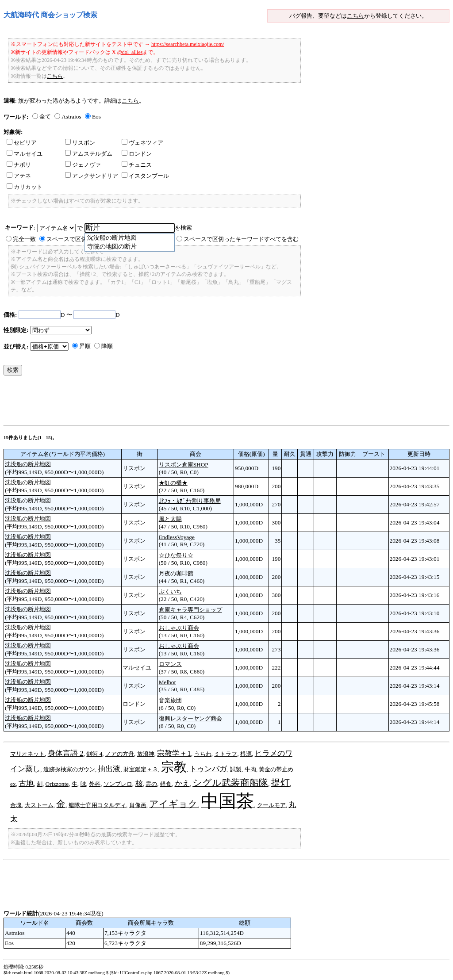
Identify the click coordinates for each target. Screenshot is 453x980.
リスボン (80, 143)
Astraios (71, 117)
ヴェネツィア (142, 143)
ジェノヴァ (83, 165)
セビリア (22, 143)
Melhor (167, 682)
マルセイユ (25, 154)
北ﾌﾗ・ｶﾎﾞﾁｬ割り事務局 (190, 501)
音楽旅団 (170, 700)
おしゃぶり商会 (179, 628)
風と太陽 (170, 519)
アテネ (19, 176)
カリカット (25, 187)
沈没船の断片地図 (28, 464)
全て (45, 117)
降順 (107, 346)
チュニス (137, 165)
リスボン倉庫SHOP (184, 465)
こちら (355, 16)
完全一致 (24, 239)
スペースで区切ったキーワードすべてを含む (241, 239)
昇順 (85, 346)
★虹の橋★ (173, 483)
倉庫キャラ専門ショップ (190, 610)
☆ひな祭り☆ (176, 555)
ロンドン (137, 154)
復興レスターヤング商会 (190, 718)
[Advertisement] (165, 402)
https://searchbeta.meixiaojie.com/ (188, 44)
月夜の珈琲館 (176, 573)
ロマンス (170, 664)
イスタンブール (145, 176)
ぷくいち (170, 591)
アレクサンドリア (92, 176)
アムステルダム (89, 154)
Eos (96, 117)
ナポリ (19, 165)
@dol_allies (130, 52)
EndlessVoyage (177, 537)
